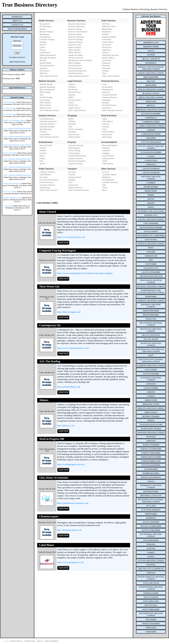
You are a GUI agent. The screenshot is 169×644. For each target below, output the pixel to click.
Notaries (72, 95)
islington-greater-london (151, 344)
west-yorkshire (151, 609)
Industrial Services (47, 124)
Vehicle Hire (73, 185)
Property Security (75, 164)
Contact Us (17, 25)
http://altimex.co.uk (66, 426)
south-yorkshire (151, 530)
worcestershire (151, 624)
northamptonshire (151, 457)
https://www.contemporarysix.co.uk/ (73, 348)
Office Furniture (75, 47)
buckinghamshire (151, 114)
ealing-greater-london (151, 219)
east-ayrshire (151, 223)
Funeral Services (47, 182)
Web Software (45, 103)
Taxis (70, 182)
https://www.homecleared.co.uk (71, 237)
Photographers (108, 180)
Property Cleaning (76, 145)
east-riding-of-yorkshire (151, 235)
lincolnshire (151, 388)
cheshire (151, 138)
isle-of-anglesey (151, 335)
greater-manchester (151, 276)
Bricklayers (107, 32)
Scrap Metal (45, 134)
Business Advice (75, 34)
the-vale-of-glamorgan (151, 569)
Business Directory (17, 641)
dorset (151, 203)
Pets (41, 161)
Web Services (45, 105)
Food (104, 129)
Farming (43, 132)
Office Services (75, 52)
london (151, 396)
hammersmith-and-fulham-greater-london (151, 291)
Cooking (105, 127)
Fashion (43, 148)
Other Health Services (49, 76)
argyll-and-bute (151, 59)
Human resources (76, 58)
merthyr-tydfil (151, 404)
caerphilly (151, 118)
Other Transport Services (79, 190)
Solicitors (72, 87)
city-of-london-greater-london (151, 147)
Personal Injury (74, 92)
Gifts (70, 127)
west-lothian (151, 597)
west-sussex (151, 605)
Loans (105, 84)
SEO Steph (9, 206)
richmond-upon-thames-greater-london (151, 501)
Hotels (105, 161)
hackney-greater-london (151, 286)
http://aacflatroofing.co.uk (69, 387)
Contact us (40, 641)
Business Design (75, 29)
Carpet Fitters (108, 42)
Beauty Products (46, 32)
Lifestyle (43, 153)
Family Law (73, 105)
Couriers (72, 175)
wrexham (151, 628)
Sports (42, 164)
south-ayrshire (151, 522)
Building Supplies (109, 37)
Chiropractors (45, 37)
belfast (151, 81)
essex (151, 248)
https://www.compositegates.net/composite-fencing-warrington (85, 273)
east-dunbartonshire (151, 227)
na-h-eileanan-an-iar (151, 424)
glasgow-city (151, 268)
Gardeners (106, 50)
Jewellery (72, 132)
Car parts (72, 172)
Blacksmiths (107, 29)
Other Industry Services (49, 137)
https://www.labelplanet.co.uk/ (71, 562)
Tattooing (43, 73)
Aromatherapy (45, 26)
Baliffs (71, 97)
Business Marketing (76, 26)
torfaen (151, 573)
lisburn (151, 392)
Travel (105, 188)
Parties (42, 158)
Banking (105, 103)
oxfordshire (151, 469)
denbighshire (151, 187)
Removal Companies (77, 161)
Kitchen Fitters (108, 58)
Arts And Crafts (46, 145)
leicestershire (151, 374)
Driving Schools (75, 177)
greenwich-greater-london (151, 281)
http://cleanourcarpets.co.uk (69, 530)
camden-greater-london (151, 126)
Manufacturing (45, 129)
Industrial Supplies (47, 127)
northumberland (151, 461)
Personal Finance (109, 105)
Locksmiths (107, 60)
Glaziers (105, 52)
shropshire (151, 514)
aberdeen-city (151, 42)
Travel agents (108, 164)
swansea (151, 565)
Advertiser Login (30, 641)
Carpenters (107, 39)
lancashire (151, 370)
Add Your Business (17, 29)
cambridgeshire (151, 122)
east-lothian (151, 231)
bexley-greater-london (151, 89)
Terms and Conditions (51, 641)
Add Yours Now (17, 62)
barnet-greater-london (151, 73)
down (151, 207)
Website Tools (45, 108)
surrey (151, 552)
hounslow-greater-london (151, 330)
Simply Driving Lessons (12, 198)
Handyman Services (110, 55)
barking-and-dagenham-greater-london (151, 68)
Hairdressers (45, 52)
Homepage (17, 17)
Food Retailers (108, 132)
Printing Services (75, 68)
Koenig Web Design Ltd (12, 183)
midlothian (151, 412)
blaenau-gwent (151, 93)
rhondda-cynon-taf (151, 496)
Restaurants (107, 134)
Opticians (43, 68)
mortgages (106, 100)
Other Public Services (49, 190)
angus (151, 51)
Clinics (42, 47)
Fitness (43, 50)
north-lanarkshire (151, 449)
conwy (151, 156)
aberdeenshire (151, 47)
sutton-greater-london (151, 561)
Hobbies (43, 151)
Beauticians (44, 34)
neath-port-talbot (151, 428)
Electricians (107, 47)
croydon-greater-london (151, 178)
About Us (17, 21)
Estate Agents (74, 148)
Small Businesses (76, 73)
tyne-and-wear (151, 583)
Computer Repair (109, 175)
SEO (41, 95)
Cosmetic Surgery (47, 39)
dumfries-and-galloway (151, 211)
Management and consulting (80, 60)
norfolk (151, 441)
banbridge (151, 63)
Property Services (76, 158)
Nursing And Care (47, 66)
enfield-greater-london (151, 244)
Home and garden (76, 129)
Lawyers (72, 84)
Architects (106, 24)
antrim (151, 55)
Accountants (107, 87)
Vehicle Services (75, 188)
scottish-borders (151, 510)
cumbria (151, 183)
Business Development (78, 32)
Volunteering (45, 188)
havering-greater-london (151, 306)
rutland (151, 506)
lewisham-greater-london (151, 379)
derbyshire (151, 191)
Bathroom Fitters (109, 26)
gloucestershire (151, 272)
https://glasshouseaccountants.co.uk (73, 503)
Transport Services (47, 185)
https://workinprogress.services (71, 464)
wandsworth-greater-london (151, 588)
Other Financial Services (112, 110)
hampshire (151, 296)
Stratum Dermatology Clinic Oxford (17, 145)
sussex (151, 556)
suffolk (151, 548)
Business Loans (75, 45)
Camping (106, 148)
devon (151, 199)
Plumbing (106, 66)
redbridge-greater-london (151, 486)
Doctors (43, 45)
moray (151, 420)
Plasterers (106, 63)
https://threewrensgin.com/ (69, 312)
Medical (43, 60)
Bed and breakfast (110, 145)
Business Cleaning (76, 37)
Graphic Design (46, 97)
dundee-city (151, 215)
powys (151, 481)
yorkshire (151, 632)
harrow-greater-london (151, 300)
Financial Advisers (110, 95)
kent (151, 355)
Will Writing (73, 90)
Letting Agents (74, 153)
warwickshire (151, 593)
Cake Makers (108, 121)
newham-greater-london (151, 433)
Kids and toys (74, 134)
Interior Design (74, 151)
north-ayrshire (151, 445)
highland (151, 319)
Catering (106, 124)
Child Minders (45, 175)
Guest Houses (108, 156)
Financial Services (110, 97)
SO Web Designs (10, 102)
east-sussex (151, 240)
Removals (106, 68)
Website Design (46, 84)
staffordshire (151, 540)
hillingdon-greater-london (151, 324)
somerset (151, 518)
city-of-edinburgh (151, 142)
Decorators (107, 45)
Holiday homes (108, 158)
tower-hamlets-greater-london (151, 578)
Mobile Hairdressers (48, 55)
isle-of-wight (151, 339)
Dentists (43, 42)
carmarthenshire (151, 134)
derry (151, 195)
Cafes (105, 119)
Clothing (72, 121)
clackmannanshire (151, 152)
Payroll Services (75, 66)
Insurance (106, 92)
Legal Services (74, 108)
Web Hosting (45, 92)
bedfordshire (151, 77)
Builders (105, 34)
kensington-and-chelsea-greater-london (151, 350)
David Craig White (10, 153)
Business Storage (76, 39)
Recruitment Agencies (77, 71)
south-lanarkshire (151, 526)
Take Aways (107, 137)
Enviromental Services (49, 180)
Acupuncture (45, 24)
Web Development (47, 90)
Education (44, 177)
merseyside (151, 400)
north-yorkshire (151, 453)
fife (151, 260)
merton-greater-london (151, 408)
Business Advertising (77, 24)
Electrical (72, 124)
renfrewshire (151, 491)
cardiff (151, 130)
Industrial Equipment (48, 121)
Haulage (72, 180)
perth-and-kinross (151, 477)
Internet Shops (74, 137)
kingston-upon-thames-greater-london (151, 360)
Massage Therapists (48, 58)
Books (71, 119)
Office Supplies (75, 50)
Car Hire (106, 172)
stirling (151, 544)
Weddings (106, 177)
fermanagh (151, 256)
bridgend (151, 101)
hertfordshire (151, 315)
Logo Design (45, 100)
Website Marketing (47, 87)
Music (42, 156)
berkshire (151, 85)
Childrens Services (47, 172)
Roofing (105, 71)
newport (151, 437)
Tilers (104, 73)
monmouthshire (151, 416)
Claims (71, 103)
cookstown (151, 160)
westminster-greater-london (151, 614)
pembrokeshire (151, 473)
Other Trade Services (111, 76)
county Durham (151, 168)
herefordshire (151, 311)
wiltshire (151, 619)
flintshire (151, 264)
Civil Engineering (47, 119)
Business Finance (76, 42)
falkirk (151, 252)
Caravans (106, 151)
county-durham (151, 173)
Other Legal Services (77, 110)
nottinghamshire (151, 465)
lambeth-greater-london (151, 366)
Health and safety (76, 55)
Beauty (42, 29)
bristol (151, 105)
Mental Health (45, 63)
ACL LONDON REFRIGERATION (17, 128)
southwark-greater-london (151, 535)
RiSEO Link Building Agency (15, 120)
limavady (151, 384)
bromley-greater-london (151, 110)
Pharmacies (44, 71)
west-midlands (151, 601)
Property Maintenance (77, 156)
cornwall (151, 164)
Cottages (106, 153)
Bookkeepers (107, 90)
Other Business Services (78, 76)
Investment (107, 108)
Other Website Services (49, 110)
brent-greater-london (151, 97)
